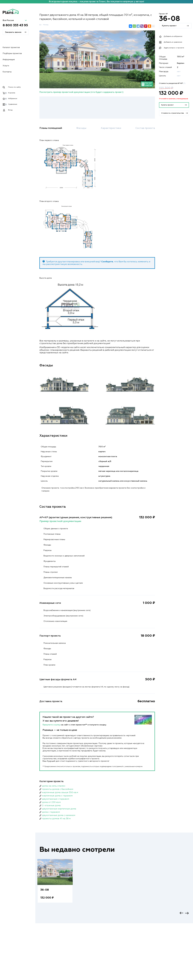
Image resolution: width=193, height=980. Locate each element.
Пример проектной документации (60, 521)
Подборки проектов (12, 53)
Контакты (7, 72)
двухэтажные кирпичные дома (59, 809)
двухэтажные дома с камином (59, 815)
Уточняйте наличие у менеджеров (173, 99)
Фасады (81, 128)
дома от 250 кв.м (51, 802)
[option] (55, 884)
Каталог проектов (11, 47)
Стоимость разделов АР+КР (172, 83)
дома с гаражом (51, 812)
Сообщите (107, 262)
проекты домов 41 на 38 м (56, 819)
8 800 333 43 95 (15, 25)
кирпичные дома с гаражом (57, 796)
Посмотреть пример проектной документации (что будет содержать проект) (81, 92)
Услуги (6, 66)
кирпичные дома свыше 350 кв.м (60, 793)
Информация (9, 60)
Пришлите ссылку (52, 725)
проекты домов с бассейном (58, 789)
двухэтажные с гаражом (56, 799)
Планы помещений (51, 128)
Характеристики (111, 128)
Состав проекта (145, 128)
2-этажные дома (51, 806)
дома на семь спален (54, 786)
